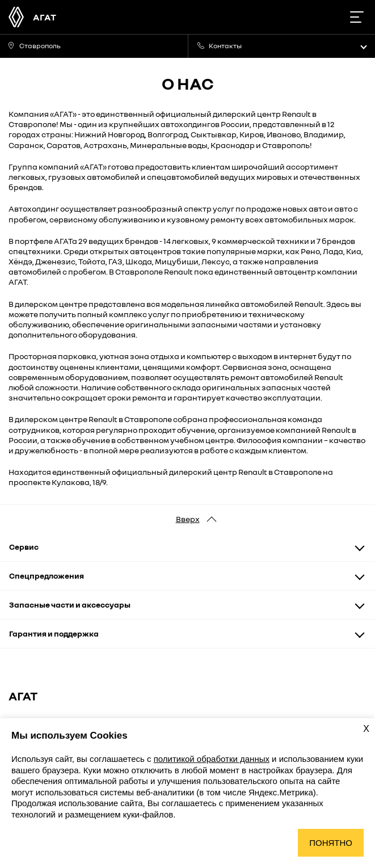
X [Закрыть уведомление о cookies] (366, 729)
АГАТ (45, 17)
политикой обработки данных (212, 759)
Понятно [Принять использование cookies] (331, 843)
